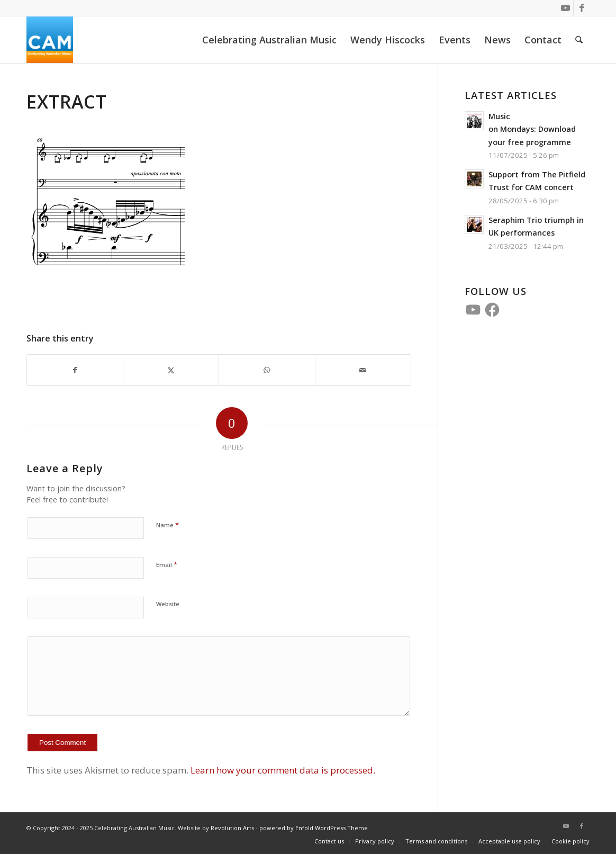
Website (168, 604)
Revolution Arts (232, 828)
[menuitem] (269, 40)
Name (167, 525)
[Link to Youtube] (565, 8)
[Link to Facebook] (582, 8)
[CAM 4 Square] (50, 40)
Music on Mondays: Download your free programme (532, 129)
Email (167, 564)
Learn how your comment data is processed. (283, 770)
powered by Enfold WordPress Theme (314, 828)
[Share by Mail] (363, 370)
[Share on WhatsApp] (267, 370)
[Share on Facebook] (75, 370)
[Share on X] (171, 370)
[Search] (579, 40)
